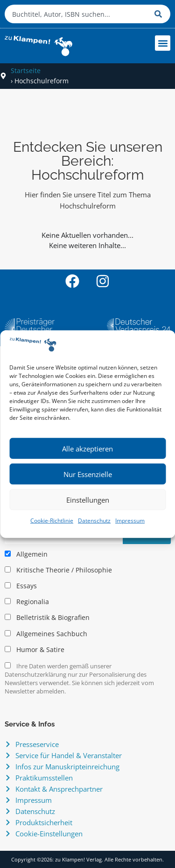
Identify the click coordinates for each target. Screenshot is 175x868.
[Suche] (160, 14)
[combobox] (77, 14)
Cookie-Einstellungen (49, 834)
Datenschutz (94, 521)
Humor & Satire (35, 650)
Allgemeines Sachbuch (46, 634)
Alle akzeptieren (87, 449)
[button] (163, 43)
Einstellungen (88, 500)
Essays (21, 586)
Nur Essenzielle (88, 474)
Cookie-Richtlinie (52, 521)
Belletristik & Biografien (47, 618)
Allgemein (26, 554)
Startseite (26, 71)
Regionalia (27, 602)
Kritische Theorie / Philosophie (58, 570)
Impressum (130, 521)
